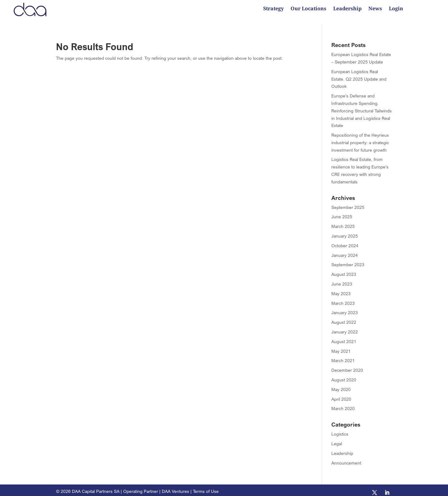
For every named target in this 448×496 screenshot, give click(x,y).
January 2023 (345, 308)
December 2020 (347, 366)
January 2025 (345, 231)
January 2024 (345, 251)
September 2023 (348, 260)
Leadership (347, 9)
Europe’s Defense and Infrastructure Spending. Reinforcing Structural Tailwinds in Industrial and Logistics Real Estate (362, 106)
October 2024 (345, 241)
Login (396, 9)
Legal (337, 439)
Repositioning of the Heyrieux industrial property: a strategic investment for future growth (360, 138)
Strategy (273, 9)
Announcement (346, 458)
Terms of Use (206, 487)
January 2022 (345, 327)
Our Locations (308, 9)
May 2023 (341, 289)
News (375, 9)
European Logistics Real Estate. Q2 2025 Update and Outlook (359, 75)
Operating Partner (141, 487)
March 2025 (343, 222)
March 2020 (343, 404)
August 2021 (344, 337)
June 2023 (342, 279)
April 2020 (341, 395)
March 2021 (343, 356)
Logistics (340, 430)
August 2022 (344, 318)
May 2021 (341, 347)
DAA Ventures (175, 487)
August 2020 (344, 375)
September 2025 (348, 203)
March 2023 (343, 299)
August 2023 (344, 270)
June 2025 (342, 212)
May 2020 (341, 385)
